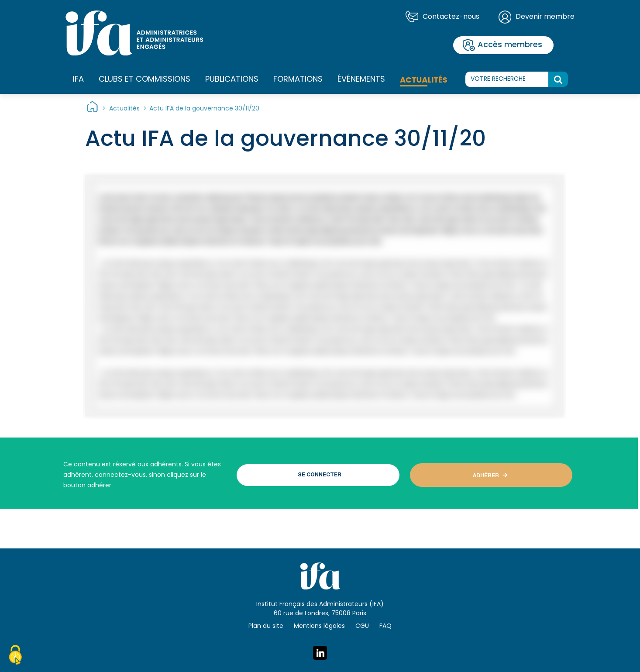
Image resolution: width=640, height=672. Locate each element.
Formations (298, 80)
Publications (232, 80)
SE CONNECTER (320, 475)
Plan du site (266, 626)
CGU (362, 626)
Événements (361, 80)
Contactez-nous (451, 17)
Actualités (424, 80)
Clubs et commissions (145, 80)
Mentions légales (319, 626)
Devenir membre (545, 17)
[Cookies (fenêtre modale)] (15, 656)
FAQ (385, 626)
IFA (78, 80)
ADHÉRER (486, 476)
